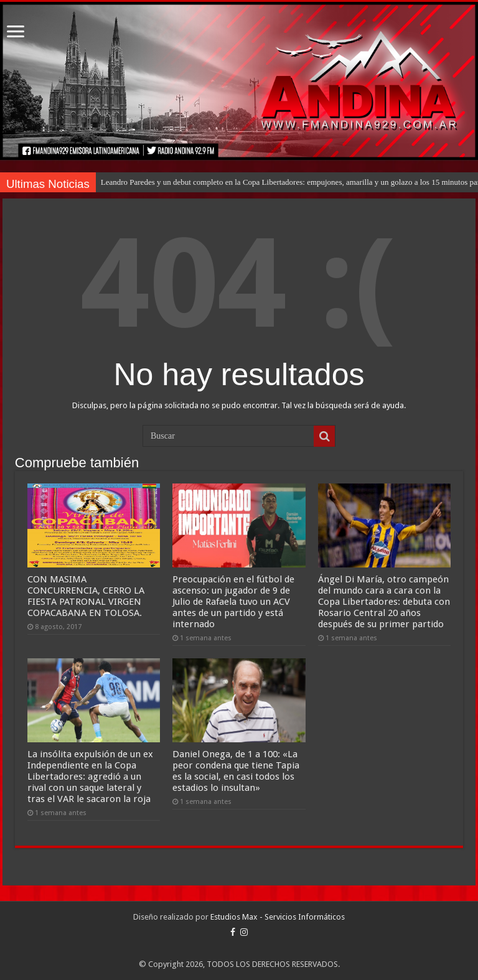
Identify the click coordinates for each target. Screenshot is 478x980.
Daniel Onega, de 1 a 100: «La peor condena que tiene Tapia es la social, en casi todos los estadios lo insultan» (236, 771)
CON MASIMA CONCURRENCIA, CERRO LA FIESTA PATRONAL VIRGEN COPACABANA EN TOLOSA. (86, 596)
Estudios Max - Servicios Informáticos (278, 917)
